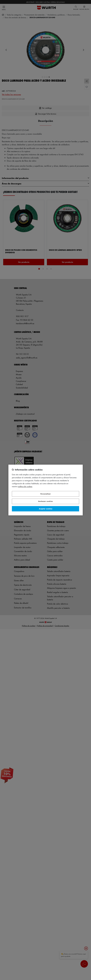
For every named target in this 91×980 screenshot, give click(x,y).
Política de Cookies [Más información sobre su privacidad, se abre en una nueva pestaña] (25, 487)
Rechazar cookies (45, 501)
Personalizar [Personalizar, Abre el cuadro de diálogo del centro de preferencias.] (46, 494)
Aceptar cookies (46, 509)
